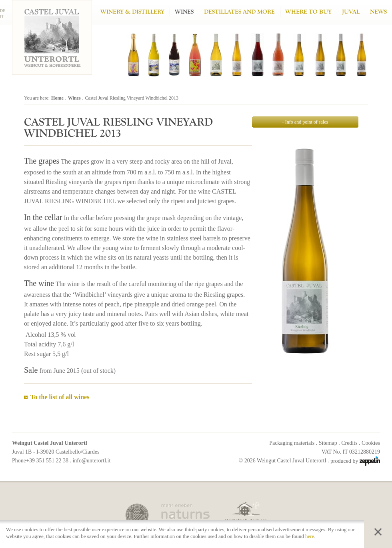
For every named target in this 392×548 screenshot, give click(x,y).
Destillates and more (239, 12)
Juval (351, 12)
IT (2, 16)
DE (3, 11)
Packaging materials (292, 443)
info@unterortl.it (91, 461)
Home (57, 98)
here (310, 536)
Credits (349, 443)
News (378, 12)
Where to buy (308, 12)
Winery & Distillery (132, 12)
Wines (184, 12)
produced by (355, 461)
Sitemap (328, 443)
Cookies (371, 443)
